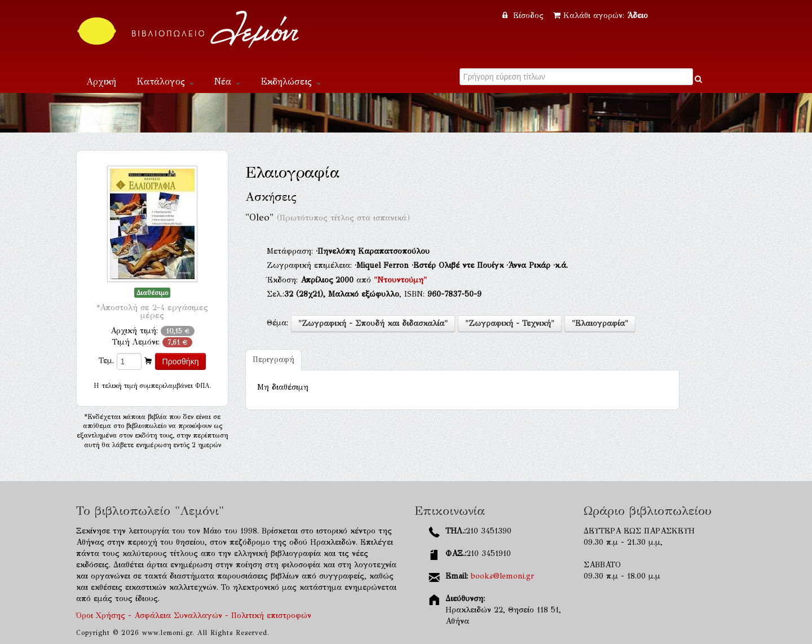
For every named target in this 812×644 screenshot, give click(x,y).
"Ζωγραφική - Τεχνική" (510, 323)
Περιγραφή (273, 360)
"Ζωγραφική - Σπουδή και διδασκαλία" (373, 323)
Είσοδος (524, 16)
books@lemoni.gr (502, 576)
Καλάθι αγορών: (601, 16)
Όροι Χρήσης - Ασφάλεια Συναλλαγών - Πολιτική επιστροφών (194, 616)
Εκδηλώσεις (291, 81)
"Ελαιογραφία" (600, 323)
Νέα (227, 81)
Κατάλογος (165, 81)
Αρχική (101, 81)
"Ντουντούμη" (400, 280)
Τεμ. (106, 361)
